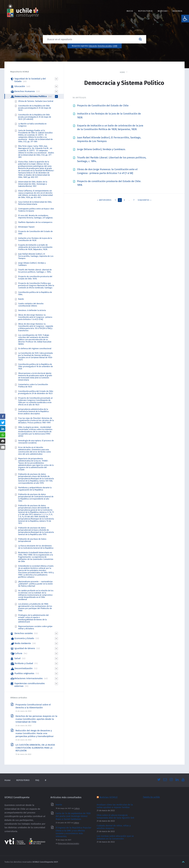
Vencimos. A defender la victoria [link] (32, 310)
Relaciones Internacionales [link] (29, 678)
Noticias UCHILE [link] (108, 797)
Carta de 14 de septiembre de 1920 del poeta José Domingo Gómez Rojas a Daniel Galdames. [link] (73, 816)
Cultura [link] (18, 653)
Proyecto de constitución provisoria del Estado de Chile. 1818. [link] (35, 278)
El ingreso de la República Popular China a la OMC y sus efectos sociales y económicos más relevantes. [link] (73, 832)
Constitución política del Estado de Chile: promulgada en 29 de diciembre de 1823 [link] (36, 392)
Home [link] (122, 72)
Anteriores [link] (105, 200)
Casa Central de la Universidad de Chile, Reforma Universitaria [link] (35, 203)
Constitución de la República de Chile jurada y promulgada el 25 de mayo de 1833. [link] (35, 108)
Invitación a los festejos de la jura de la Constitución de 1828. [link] (35, 239)
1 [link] (115, 200)
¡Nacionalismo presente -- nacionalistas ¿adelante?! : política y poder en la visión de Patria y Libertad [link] (35, 584)
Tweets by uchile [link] (151, 797)
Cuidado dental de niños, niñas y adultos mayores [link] (114, 827)
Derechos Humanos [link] (25, 91)
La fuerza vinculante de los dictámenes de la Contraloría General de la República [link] (36, 547)
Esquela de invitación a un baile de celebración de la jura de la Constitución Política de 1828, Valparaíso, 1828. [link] (35, 247)
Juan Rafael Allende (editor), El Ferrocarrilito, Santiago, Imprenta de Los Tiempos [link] (36, 256)
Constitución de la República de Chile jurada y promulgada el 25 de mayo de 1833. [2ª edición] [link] (35, 117)
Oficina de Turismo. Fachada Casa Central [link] (36, 101)
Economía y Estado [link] (24, 638)
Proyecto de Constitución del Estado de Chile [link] (103, 105)
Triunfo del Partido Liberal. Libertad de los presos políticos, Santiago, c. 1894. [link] (35, 271)
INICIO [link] (130, 11)
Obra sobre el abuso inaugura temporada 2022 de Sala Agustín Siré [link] (115, 816)
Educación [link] (93, 46)
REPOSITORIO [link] (145, 11)
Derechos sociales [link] (105, 46)
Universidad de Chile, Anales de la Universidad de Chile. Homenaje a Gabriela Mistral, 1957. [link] (33, 184)
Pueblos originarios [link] (24, 673)
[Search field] (94, 39)
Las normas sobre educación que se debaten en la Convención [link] (115, 837)
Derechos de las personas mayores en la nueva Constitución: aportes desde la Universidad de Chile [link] (36, 719)
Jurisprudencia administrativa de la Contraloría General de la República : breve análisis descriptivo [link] (34, 411)
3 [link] (124, 200)
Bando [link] (21, 299)
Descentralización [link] (24, 668)
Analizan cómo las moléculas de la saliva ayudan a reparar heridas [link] (115, 806)
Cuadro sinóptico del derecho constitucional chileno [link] (31, 305)
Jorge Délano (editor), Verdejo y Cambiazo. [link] (101, 149)
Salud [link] (17, 658)
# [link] (46, 780)
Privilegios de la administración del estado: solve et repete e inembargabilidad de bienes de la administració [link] (33, 618)
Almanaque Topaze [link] (26, 227)
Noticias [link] (163, 11)
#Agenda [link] (177, 11)
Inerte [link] (59, 805)
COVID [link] (115, 46)
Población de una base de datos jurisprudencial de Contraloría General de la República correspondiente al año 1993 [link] (36, 498)
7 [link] (134, 200)
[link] (185, 19)
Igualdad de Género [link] (25, 648)
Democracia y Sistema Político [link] (31, 96)
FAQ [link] (37, 780)
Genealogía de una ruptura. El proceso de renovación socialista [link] (36, 442)
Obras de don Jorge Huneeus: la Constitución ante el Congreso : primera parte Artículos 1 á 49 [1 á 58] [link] (35, 317)
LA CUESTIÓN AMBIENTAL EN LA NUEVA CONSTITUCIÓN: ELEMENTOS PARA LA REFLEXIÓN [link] (35, 748)
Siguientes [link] (144, 200)
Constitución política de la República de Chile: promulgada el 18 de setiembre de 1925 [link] (36, 366)
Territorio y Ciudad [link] (24, 663)
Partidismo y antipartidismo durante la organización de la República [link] (35, 489)
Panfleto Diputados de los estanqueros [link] (35, 222)
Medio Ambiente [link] (23, 643)
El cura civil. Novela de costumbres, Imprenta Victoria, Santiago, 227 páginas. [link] (36, 217)
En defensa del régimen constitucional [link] (35, 348)
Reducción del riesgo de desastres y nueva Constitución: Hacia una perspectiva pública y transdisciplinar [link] (35, 733)
